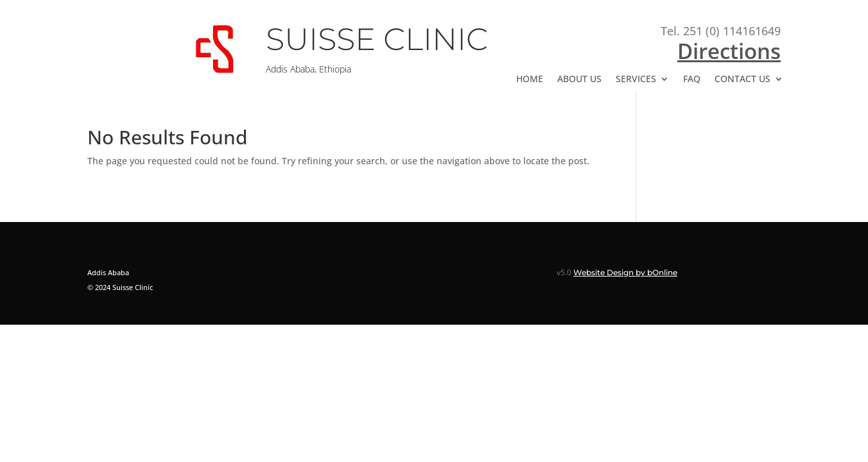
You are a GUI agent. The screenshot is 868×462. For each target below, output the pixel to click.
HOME (530, 80)
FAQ (692, 80)
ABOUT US (579, 80)
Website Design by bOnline (625, 272)
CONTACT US (742, 80)
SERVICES (636, 80)
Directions (729, 51)
